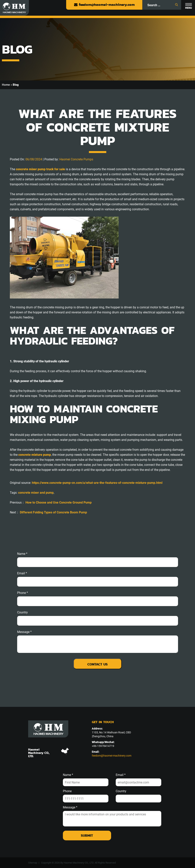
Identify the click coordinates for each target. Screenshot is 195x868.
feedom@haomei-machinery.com (104, 5)
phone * (23, 593)
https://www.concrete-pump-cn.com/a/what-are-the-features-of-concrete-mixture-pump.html (97, 483)
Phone (67, 791)
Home (6, 85)
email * (22, 573)
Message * (70, 807)
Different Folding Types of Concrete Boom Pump (53, 512)
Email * (121, 775)
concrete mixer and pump (36, 493)
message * (24, 632)
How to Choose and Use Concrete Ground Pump (59, 502)
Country (22, 612)
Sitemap (33, 863)
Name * (22, 554)
